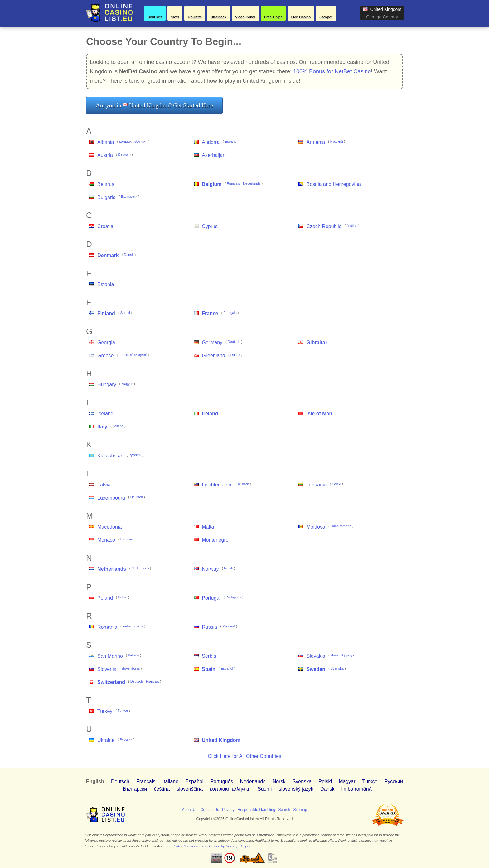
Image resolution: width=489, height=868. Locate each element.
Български (129, 197)
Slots (175, 17)
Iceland (105, 414)
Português (234, 597)
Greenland (213, 356)
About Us (190, 810)
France (210, 313)
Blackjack (218, 17)
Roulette (195, 17)
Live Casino (301, 17)
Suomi (125, 313)
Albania (106, 142)
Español (231, 141)
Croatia (105, 226)
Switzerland (111, 682)
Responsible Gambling (257, 810)
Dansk (129, 255)
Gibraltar (317, 342)
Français (233, 183)
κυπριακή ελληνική (133, 141)
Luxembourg (111, 498)
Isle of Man (320, 414)
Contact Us (210, 810)
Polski (336, 484)
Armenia (316, 142)
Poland (105, 598)
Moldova (316, 527)
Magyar (127, 384)
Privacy (228, 810)
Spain (209, 669)
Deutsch (124, 154)
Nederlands (252, 183)
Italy (102, 427)
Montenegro (215, 540)
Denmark (108, 255)
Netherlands (112, 569)
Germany (212, 342)
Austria (105, 155)
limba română (341, 526)
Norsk (228, 568)
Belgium (212, 184)
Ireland (210, 414)
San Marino (110, 656)
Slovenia (107, 669)
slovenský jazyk (342, 655)
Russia (209, 627)
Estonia (106, 284)
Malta (208, 527)
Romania (107, 627)
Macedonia (109, 527)
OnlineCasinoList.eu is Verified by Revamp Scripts (212, 846)
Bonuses (155, 17)
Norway (210, 569)
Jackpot (326, 17)
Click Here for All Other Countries (244, 756)
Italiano (118, 426)
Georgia (106, 342)
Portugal (211, 598)
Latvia (104, 485)
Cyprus (210, 226)
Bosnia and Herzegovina (334, 184)
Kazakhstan (110, 456)
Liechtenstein (216, 485)
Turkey (105, 711)
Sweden (316, 669)
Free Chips (273, 17)
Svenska (337, 668)
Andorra (211, 142)
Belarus (106, 184)
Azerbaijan (214, 155)
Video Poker (245, 17)
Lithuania (317, 485)
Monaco (106, 540)
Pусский (337, 141)
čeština (352, 226)
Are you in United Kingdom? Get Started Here (154, 105)
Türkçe (123, 710)
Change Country (382, 17)
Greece (105, 356)
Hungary (107, 385)
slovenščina (131, 668)
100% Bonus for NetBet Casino (332, 71)
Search (284, 810)
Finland (106, 313)
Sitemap (300, 810)
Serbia (209, 656)
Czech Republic (324, 226)
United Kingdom (221, 740)
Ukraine (106, 740)
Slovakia (316, 656)
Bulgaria (107, 197)
